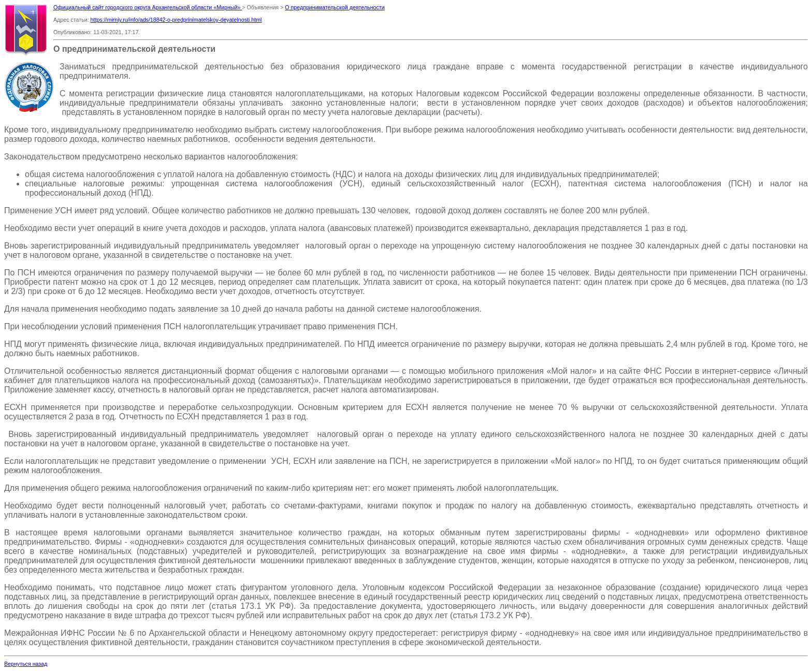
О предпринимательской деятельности (335, 7)
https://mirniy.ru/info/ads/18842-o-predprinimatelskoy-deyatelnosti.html (176, 20)
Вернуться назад (26, 664)
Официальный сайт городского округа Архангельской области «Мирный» (148, 7)
